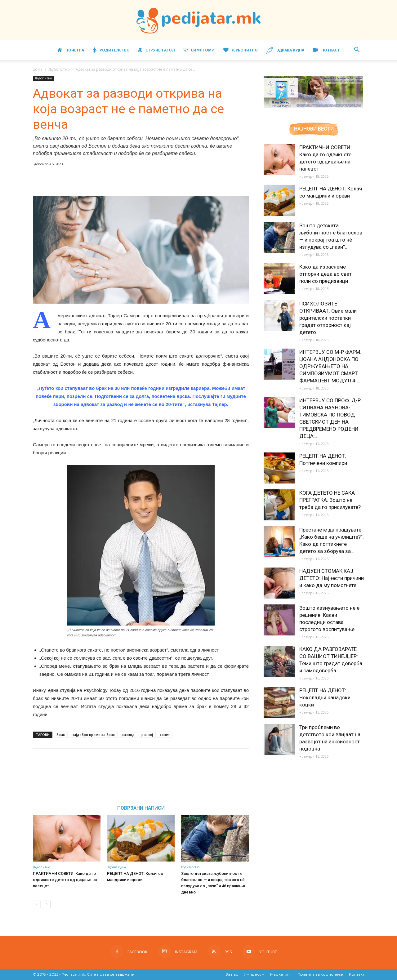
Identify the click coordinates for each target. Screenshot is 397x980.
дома (38, 69)
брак (61, 735)
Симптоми (199, 50)
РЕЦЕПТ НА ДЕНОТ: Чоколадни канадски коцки (325, 697)
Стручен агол (157, 50)
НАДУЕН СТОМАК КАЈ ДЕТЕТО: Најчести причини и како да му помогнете (332, 578)
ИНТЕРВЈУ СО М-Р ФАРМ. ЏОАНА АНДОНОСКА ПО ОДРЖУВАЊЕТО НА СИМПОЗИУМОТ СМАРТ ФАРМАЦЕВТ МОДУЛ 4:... (330, 366)
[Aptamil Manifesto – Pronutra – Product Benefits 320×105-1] (313, 107)
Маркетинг (281, 974)
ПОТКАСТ (326, 50)
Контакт (357, 974)
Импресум (254, 974)
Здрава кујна (285, 50)
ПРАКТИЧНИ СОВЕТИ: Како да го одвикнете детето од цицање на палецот (65, 880)
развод (128, 735)
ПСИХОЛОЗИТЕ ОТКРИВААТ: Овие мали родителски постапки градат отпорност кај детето (328, 318)
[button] (357, 50)
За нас (232, 974)
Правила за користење (320, 974)
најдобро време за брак (93, 735)
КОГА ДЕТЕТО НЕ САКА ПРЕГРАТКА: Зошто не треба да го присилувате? (330, 500)
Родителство (111, 50)
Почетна (71, 50)
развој (147, 735)
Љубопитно (241, 50)
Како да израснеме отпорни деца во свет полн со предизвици (326, 274)
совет (165, 735)
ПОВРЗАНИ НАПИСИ (141, 808)
